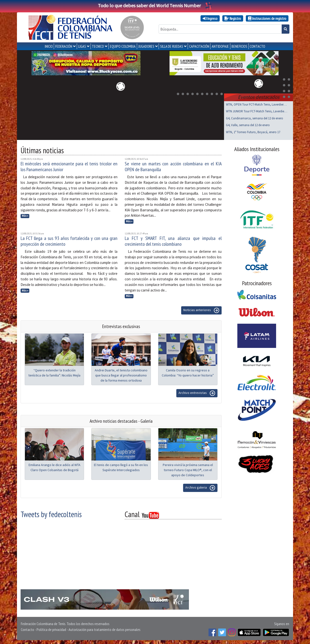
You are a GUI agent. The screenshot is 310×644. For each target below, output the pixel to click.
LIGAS (82, 46)
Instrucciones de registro (267, 18)
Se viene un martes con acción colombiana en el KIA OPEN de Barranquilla (173, 167)
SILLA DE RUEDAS (172, 46)
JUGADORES (146, 46)
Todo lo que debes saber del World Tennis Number (155, 5)
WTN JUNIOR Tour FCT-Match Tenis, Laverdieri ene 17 (257, 111)
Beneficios (239, 46)
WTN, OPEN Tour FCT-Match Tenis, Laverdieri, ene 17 (257, 104)
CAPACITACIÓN (199, 46)
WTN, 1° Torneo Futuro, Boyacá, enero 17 (253, 132)
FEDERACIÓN (64, 46)
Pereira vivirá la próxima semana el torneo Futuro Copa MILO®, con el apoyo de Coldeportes (188, 470)
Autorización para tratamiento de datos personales (105, 629)
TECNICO (98, 46)
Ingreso (210, 18)
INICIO (49, 46)
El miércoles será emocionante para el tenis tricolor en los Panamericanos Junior (69, 167)
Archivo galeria (200, 488)
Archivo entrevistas (197, 393)
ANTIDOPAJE (220, 46)
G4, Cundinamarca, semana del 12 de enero (255, 118)
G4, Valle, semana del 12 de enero (248, 125)
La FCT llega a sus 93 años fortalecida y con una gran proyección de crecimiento (69, 241)
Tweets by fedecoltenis (51, 514)
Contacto (27, 629)
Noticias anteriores (201, 310)
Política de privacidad (51, 629)
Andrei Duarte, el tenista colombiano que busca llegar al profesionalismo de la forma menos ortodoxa (121, 375)
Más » (25, 216)
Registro (233, 18)
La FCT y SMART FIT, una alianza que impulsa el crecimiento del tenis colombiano (173, 241)
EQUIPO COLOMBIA (123, 46)
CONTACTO (257, 46)
